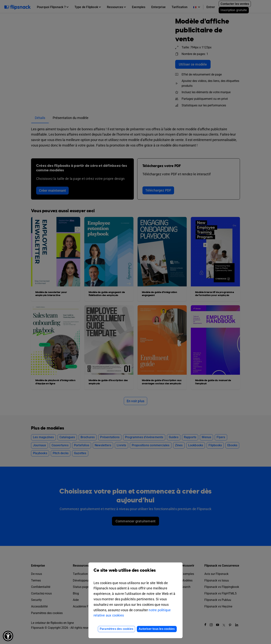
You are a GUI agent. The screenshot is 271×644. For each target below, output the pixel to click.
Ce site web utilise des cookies (135, 573)
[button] (8, 636)
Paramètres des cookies (116, 629)
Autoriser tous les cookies (157, 629)
